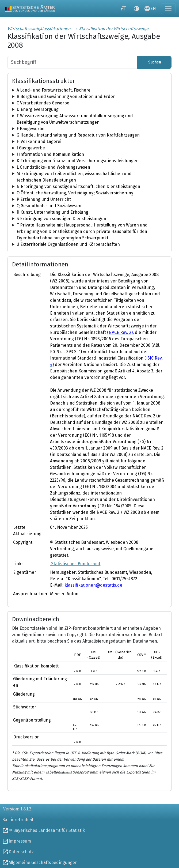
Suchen (155, 62)
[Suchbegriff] (73, 62)
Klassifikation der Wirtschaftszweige (114, 29)
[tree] (89, 90)
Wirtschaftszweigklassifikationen (39, 29)
